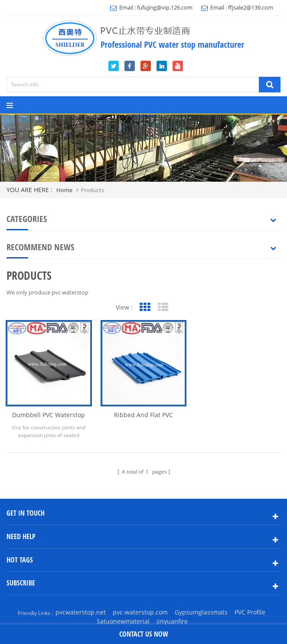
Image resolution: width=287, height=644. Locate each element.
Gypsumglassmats (201, 612)
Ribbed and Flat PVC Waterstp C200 (143, 415)
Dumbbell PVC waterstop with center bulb (49, 415)
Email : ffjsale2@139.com (237, 7)
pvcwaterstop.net (81, 612)
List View (163, 307)
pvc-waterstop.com (140, 612)
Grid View (145, 307)
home (64, 190)
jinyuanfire (172, 621)
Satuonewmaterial (123, 621)
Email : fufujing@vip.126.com (151, 7)
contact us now (144, 634)
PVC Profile (250, 612)
